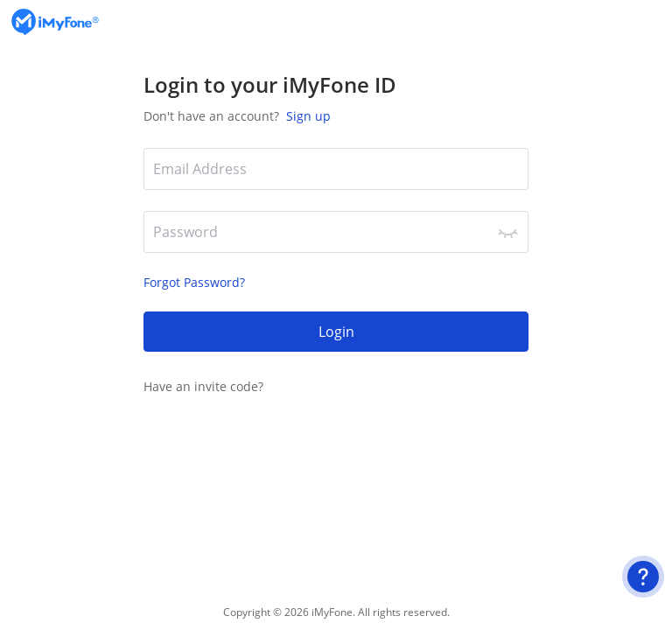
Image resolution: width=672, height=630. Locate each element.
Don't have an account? (237, 116)
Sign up (307, 116)
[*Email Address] (336, 169)
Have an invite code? (203, 386)
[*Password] (336, 232)
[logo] (55, 22)
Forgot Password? (194, 282)
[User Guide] (643, 577)
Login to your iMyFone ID (270, 84)
